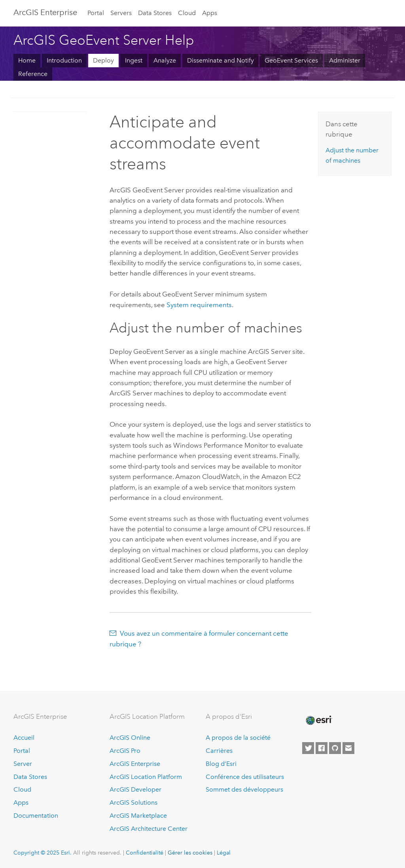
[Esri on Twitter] (308, 748)
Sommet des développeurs (244, 789)
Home (27, 60)
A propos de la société (238, 738)
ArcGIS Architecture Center (149, 829)
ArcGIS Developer (135, 789)
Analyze (165, 60)
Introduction (64, 60)
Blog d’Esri (221, 764)
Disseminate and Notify (220, 60)
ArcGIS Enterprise (45, 12)
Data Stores (155, 13)
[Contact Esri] (348, 748)
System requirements (199, 305)
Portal (96, 13)
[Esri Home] (318, 720)
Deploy (103, 60)
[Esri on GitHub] (335, 748)
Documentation (36, 816)
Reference (33, 74)
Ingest (134, 60)
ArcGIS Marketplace (138, 816)
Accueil (24, 738)
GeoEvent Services (291, 60)
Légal (224, 853)
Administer (345, 60)
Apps (210, 13)
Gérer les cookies (190, 853)
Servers (121, 13)
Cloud (187, 13)
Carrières (219, 751)
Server (23, 764)
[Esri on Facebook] (322, 748)
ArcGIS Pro (125, 751)
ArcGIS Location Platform (146, 777)
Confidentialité (145, 853)
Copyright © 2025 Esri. (43, 853)
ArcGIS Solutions (133, 802)
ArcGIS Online (130, 738)
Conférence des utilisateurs (245, 777)
